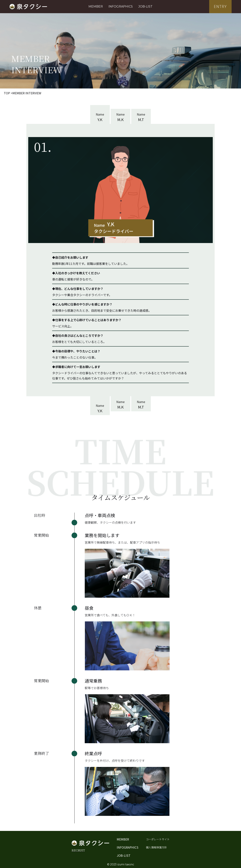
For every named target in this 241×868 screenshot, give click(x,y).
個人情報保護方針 (156, 847)
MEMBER (96, 6)
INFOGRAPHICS (121, 6)
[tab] (100, 114)
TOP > (8, 93)
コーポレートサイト (158, 839)
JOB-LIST (145, 6)
